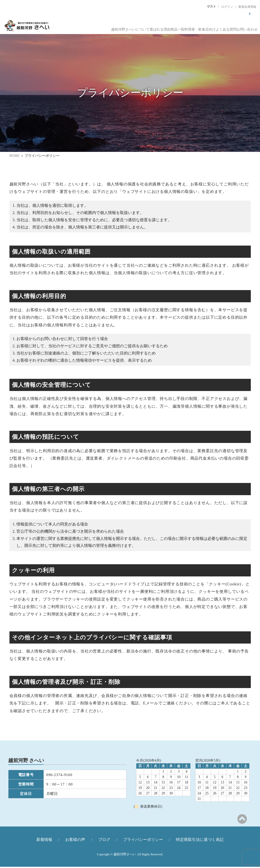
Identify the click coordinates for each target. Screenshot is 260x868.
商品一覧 (156, 28)
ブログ (104, 841)
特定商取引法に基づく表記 (200, 841)
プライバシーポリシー (143, 841)
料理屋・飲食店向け (185, 28)
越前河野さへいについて (95, 28)
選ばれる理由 (131, 28)
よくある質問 (218, 28)
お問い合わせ (246, 28)
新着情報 (44, 841)
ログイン (227, 7)
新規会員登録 (247, 7)
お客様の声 (75, 841)
